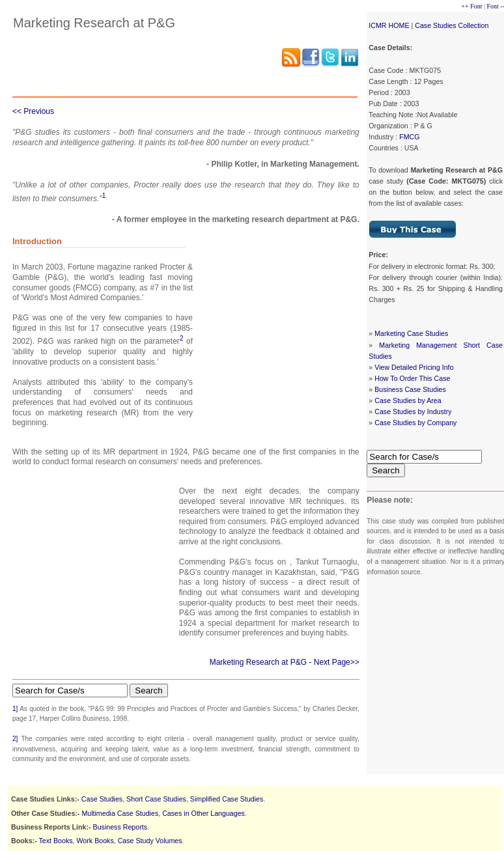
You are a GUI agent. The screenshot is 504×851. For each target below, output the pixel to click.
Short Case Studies (156, 799)
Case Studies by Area (408, 400)
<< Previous (33, 111)
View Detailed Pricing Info (414, 367)
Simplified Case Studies (227, 799)
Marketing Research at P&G (258, 662)
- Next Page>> (334, 662)
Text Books (55, 841)
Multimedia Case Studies (120, 813)
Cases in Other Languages (203, 813)
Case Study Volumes (150, 841)
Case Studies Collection (452, 25)
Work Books (95, 841)
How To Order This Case (412, 378)
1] (15, 709)
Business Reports (120, 827)
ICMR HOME (389, 25)
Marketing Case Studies (411, 333)
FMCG (409, 137)
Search (385, 470)
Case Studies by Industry (413, 412)
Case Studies (102, 799)
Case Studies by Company (415, 423)
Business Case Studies (410, 389)
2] (15, 739)
